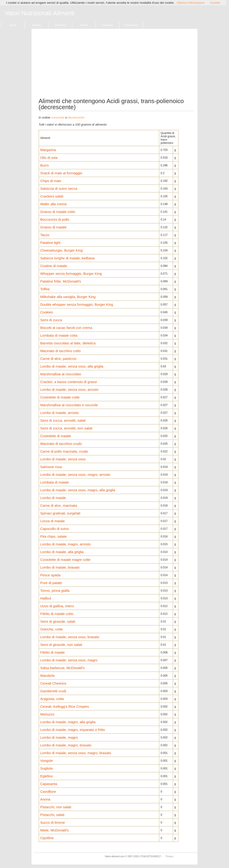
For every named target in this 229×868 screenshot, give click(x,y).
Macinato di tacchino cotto (60, 351)
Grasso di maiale (53, 227)
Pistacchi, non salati (56, 807)
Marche (37, 25)
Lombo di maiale (53, 498)
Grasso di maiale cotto (58, 212)
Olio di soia (49, 158)
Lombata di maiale (55, 482)
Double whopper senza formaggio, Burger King (77, 304)
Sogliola (46, 768)
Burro (45, 165)
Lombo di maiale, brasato (60, 567)
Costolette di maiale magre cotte (65, 560)
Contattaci (107, 25)
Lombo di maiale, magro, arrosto (65, 544)
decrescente (76, 117)
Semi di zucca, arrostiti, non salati (66, 428)
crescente (58, 117)
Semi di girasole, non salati (61, 645)
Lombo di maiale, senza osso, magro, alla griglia (78, 490)
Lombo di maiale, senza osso (63, 459)
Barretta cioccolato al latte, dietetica (68, 343)
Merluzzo (47, 714)
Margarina (48, 150)
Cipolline (47, 838)
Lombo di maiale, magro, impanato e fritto (73, 730)
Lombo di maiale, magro (59, 737)
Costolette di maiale (56, 436)
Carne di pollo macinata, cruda (64, 451)
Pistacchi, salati (52, 815)
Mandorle (48, 676)
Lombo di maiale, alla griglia (62, 552)
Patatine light (50, 243)
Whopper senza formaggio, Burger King (71, 274)
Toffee (45, 289)
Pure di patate (51, 583)
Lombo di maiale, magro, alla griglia (68, 722)
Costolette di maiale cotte (60, 397)
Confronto (60, 25)
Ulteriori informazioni (190, 3)
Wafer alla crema (53, 204)
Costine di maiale (54, 266)
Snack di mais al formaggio (61, 173)
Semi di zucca (51, 320)
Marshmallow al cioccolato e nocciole (69, 405)
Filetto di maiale (52, 652)
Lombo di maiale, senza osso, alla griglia (72, 366)
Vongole (47, 761)
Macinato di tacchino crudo (61, 444)
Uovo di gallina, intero (57, 606)
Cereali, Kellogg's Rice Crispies (65, 706)
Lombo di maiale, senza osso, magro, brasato (76, 753)
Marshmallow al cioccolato (61, 374)
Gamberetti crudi (53, 691)
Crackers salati (52, 196)
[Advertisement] (116, 65)
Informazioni (131, 25)
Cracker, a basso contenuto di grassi (69, 382)
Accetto (215, 3)
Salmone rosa (51, 467)
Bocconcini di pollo (55, 219)
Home (13, 25)
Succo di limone (53, 822)
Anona (45, 799)
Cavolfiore (48, 792)
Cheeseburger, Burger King (61, 250)
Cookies (47, 312)
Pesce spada (50, 575)
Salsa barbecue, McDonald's (62, 668)
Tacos (45, 235)
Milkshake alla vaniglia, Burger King (68, 297)
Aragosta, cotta (52, 699)
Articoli (84, 25)
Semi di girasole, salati (58, 621)
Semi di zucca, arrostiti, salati (63, 420)
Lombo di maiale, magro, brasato (66, 745)
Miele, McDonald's (54, 830)
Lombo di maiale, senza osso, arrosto (69, 389)
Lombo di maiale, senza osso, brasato (70, 637)
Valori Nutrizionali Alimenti (40, 13)
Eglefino (47, 776)
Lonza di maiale (52, 521)
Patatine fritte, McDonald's (61, 281)
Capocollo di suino (55, 529)
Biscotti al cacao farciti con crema (66, 328)
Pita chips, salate (53, 536)
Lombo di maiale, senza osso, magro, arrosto (75, 475)
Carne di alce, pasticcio (58, 359)
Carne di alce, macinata (59, 505)
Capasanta (49, 784)
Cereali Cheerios (53, 683)
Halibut (46, 598)
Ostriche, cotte (52, 629)
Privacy (170, 856)
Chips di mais (51, 181)
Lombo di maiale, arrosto (59, 413)
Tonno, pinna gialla (55, 590)
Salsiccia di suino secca (59, 188)
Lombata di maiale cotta (59, 335)
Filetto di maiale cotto (57, 614)
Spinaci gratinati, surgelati (60, 513)
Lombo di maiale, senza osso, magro (69, 660)
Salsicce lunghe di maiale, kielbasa (67, 258)
